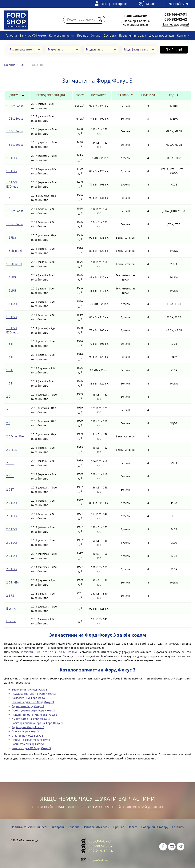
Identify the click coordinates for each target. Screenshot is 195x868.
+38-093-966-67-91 (80, 807)
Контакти (183, 36)
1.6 (8, 198)
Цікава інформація (161, 36)
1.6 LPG (11, 277)
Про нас (82, 36)
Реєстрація (120, 4)
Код (172, 95)
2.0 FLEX (11, 450)
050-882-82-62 (176, 19)
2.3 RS (10, 596)
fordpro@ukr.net (99, 860)
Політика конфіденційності (29, 827)
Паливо (123, 95)
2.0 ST (10, 463)
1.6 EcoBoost (15, 211)
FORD (23, 65)
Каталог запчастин (62, 36)
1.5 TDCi (12, 158)
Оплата (96, 36)
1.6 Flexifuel (14, 251)
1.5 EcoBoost (15, 131)
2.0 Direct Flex (15, 436)
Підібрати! (174, 50)
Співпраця (58, 827)
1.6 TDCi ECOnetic (12, 330)
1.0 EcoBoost (15, 106)
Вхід (103, 4)
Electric (11, 609)
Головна (11, 36)
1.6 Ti (10, 344)
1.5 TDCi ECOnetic (12, 184)
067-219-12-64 (101, 851)
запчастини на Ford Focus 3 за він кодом (49, 652)
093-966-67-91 (176, 14)
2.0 (8, 397)
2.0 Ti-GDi (12, 582)
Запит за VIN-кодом (33, 36)
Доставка (110, 36)
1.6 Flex (11, 238)
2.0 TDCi (12, 503)
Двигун (15, 95)
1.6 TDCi (12, 304)
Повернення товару (132, 36)
